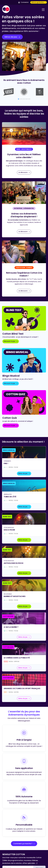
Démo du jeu (24, 473)
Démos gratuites (39, 2)
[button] (18, 99)
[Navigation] (43, 10)
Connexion (23, 2)
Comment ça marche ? (24, 844)
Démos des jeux (12, 37)
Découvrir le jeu (11, 341)
